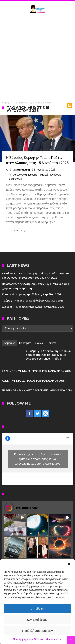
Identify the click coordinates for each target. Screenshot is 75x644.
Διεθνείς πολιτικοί (38, 175)
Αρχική (5, 103)
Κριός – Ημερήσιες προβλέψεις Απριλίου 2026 (31, 294)
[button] (69, 564)
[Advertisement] (37, 56)
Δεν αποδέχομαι (37, 620)
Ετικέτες (52, 343)
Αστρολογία (20, 175)
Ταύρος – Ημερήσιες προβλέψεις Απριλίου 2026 (33, 301)
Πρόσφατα (25, 343)
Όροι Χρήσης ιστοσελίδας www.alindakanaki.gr (37, 639)
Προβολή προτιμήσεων (37, 631)
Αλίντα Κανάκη (21, 170)
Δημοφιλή (10, 343)
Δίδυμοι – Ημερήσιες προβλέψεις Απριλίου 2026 (33, 307)
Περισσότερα (18, 231)
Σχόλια (39, 343)
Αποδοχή (37, 609)
